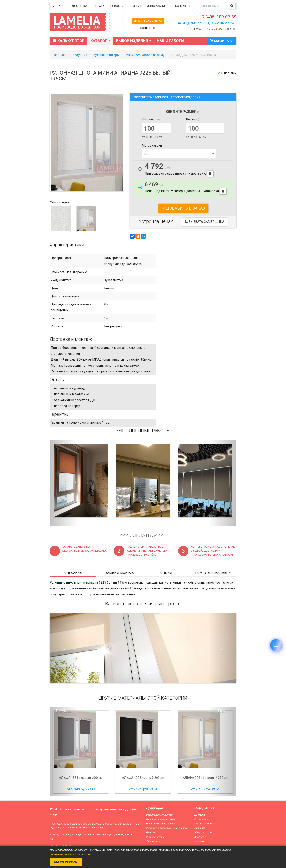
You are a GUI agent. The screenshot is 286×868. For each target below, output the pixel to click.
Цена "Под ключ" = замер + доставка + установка (186, 188)
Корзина (220, 41)
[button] (64, 484)
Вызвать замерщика (150, 21)
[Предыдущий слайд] (64, 648)
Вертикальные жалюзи (159, 815)
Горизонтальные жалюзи (161, 820)
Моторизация (152, 146)
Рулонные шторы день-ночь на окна (167, 828)
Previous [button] (64, 711)
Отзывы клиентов (204, 824)
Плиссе (150, 833)
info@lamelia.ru (191, 24)
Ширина (151, 120)
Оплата (99, 6)
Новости (117, 6)
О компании (201, 820)
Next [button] (222, 711)
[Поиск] (232, 6)
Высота (195, 120)
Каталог (100, 41)
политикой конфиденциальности (70, 854)
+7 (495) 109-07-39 (211, 17)
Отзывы (135, 6)
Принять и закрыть (66, 862)
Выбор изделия (134, 41)
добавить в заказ (183, 208)
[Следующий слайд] (222, 648)
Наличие (199, 842)
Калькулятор (69, 41)
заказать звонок (221, 24)
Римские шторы (155, 837)
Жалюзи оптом (203, 833)
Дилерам (200, 828)
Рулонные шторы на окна (161, 824)
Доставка (80, 6)
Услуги (59, 6)
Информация (158, 6)
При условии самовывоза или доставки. (179, 170)
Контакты (183, 6)
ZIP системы (153, 842)
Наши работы (171, 41)
